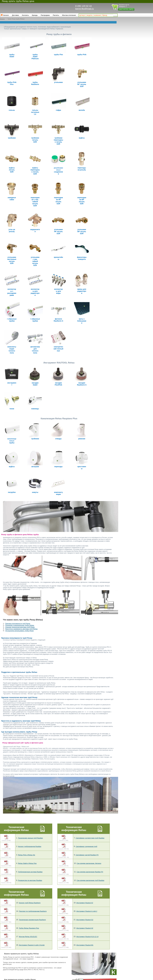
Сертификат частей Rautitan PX (87, 798)
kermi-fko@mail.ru (85, 9)
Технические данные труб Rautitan (30, 782)
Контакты (25, 15)
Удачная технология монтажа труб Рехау (20, 571)
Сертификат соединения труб (87, 790)
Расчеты (56, 15)
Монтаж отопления (69, 15)
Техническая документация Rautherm (32, 863)
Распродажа (45, 15)
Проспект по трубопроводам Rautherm (33, 855)
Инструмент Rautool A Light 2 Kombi (32, 889)
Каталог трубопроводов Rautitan (30, 790)
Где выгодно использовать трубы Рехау (19, 574)
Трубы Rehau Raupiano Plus (29, 872)
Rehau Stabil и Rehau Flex (27, 807)
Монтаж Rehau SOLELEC (28, 880)
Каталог (6, 15)
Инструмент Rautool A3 (85, 846)
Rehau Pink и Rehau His (27, 798)
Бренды (35, 15)
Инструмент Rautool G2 (85, 863)
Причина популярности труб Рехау (18, 567)
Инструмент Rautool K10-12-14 (87, 880)
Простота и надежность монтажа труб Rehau (21, 572)
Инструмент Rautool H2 (85, 872)
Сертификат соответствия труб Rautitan (90, 782)
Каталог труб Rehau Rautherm (30, 846)
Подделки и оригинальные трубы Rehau (20, 569)
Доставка (15, 15)
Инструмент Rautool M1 (85, 889)
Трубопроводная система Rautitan (30, 815)
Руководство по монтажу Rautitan (30, 824)
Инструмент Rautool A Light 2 (87, 855)
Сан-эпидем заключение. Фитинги (89, 807)
